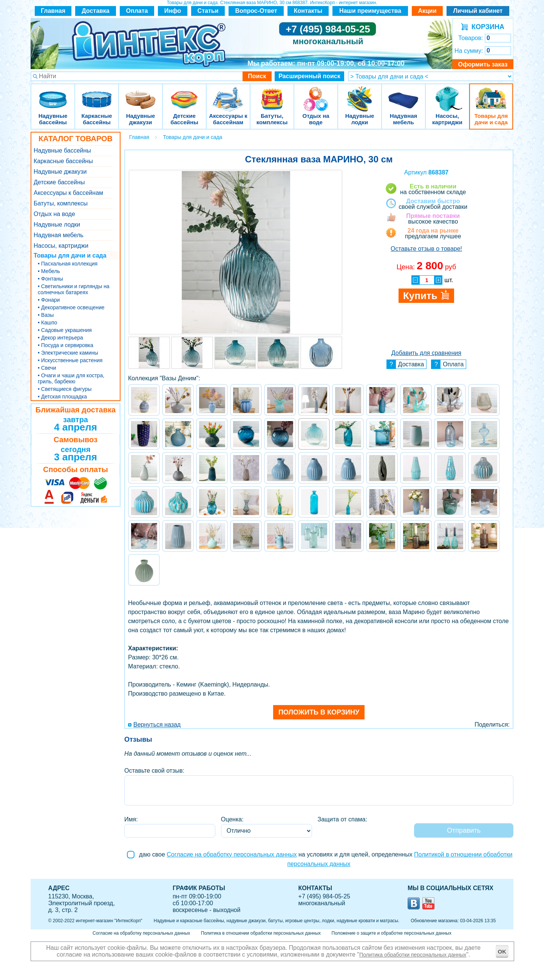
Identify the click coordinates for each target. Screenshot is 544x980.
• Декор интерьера (60, 338)
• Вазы (46, 315)
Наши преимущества (370, 11)
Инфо (173, 11)
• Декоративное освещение (71, 307)
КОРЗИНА (486, 27)
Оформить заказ (483, 64)
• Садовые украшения (65, 330)
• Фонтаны (50, 279)
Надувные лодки (360, 94)
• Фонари (49, 300)
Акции (427, 11)
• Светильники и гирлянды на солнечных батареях (74, 289)
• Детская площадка (62, 397)
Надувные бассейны (53, 94)
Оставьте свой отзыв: (154, 771)
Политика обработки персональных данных (413, 955)
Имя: (131, 819)
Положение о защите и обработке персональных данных (392, 933)
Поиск (257, 76)
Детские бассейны (184, 94)
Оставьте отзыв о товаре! (426, 249)
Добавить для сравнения (426, 353)
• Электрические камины (68, 353)
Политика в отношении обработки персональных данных (261, 933)
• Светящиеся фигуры (65, 389)
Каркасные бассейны (97, 94)
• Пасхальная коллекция (68, 264)
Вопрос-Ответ (256, 11)
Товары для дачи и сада (491, 94)
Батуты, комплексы (272, 94)
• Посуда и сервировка (66, 345)
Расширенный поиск (309, 76)
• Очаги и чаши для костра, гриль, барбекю (71, 378)
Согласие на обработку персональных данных (232, 854)
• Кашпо (47, 323)
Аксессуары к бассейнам (228, 94)
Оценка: (232, 819)
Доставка (96, 11)
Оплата (137, 11)
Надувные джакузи (141, 94)
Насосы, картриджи (447, 94)
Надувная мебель (403, 94)
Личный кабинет (478, 11)
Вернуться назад (157, 725)
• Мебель (49, 271)
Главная (53, 11)
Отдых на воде (316, 94)
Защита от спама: (342, 819)
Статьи (208, 11)
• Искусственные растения (70, 360)
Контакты (308, 11)
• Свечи (47, 368)
